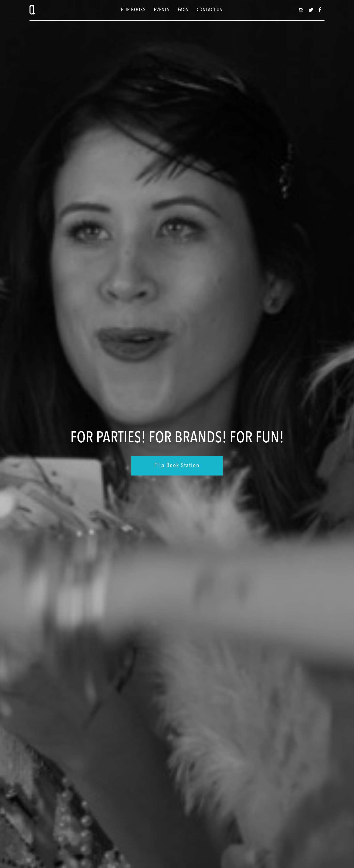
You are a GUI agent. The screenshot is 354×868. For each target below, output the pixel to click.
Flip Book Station (177, 466)
